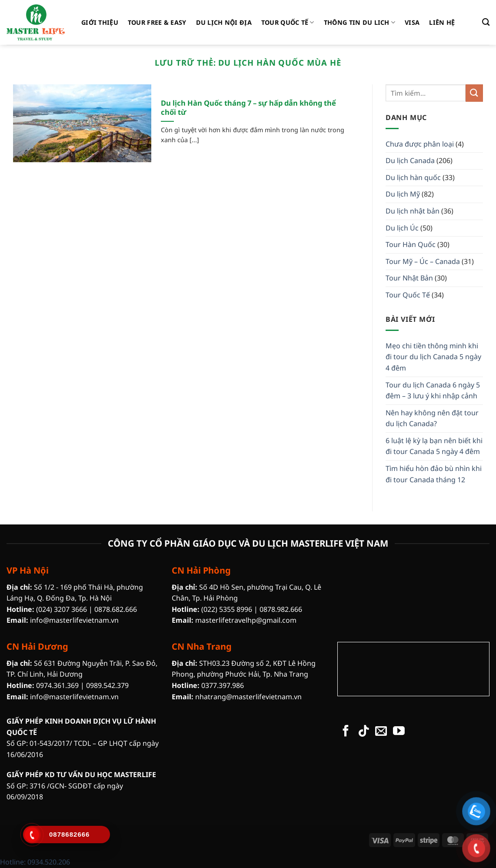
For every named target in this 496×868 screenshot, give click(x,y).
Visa (412, 22)
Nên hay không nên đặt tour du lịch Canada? (432, 418)
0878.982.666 (281, 609)
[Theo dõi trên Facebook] (346, 732)
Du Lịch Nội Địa (224, 22)
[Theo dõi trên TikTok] (364, 732)
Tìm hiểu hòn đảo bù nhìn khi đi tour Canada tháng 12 (434, 474)
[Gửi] (474, 93)
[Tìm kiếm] (486, 22)
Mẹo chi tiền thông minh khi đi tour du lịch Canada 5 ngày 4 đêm (433, 357)
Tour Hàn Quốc (411, 244)
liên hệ (442, 22)
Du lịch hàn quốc (413, 177)
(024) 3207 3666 (62, 609)
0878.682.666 (116, 609)
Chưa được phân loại (420, 144)
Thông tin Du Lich (360, 23)
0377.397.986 (223, 685)
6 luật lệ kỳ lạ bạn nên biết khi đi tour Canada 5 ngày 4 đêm (434, 446)
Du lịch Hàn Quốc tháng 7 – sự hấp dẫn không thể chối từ (248, 108)
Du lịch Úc (402, 228)
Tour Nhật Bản (409, 278)
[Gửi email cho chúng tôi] (381, 732)
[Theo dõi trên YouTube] (399, 732)
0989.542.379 (107, 685)
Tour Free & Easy (157, 22)
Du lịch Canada (410, 160)
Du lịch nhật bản (413, 211)
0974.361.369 (57, 685)
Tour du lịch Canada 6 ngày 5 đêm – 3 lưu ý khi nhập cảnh (433, 391)
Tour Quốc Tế (288, 23)
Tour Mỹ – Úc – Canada (423, 261)
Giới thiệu (100, 22)
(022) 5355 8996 (227, 609)
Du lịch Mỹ (403, 194)
